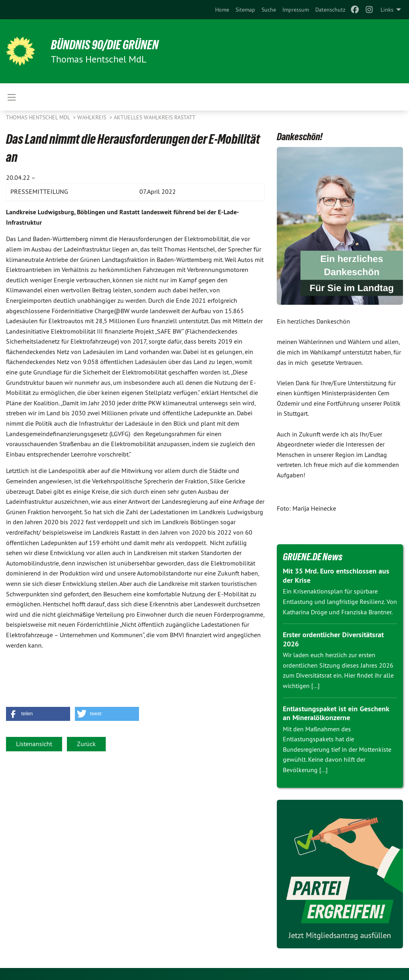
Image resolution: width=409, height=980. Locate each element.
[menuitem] (222, 10)
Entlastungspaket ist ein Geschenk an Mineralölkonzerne (336, 713)
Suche (269, 10)
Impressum (296, 10)
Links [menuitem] (387, 10)
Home (222, 10)
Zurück (86, 744)
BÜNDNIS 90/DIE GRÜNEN (105, 45)
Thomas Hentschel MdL (39, 117)
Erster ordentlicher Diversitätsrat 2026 (333, 639)
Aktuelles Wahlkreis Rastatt (155, 117)
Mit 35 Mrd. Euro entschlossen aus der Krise (336, 576)
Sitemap (245, 10)
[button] (38, 714)
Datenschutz (330, 10)
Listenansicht (34, 744)
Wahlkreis (93, 117)
